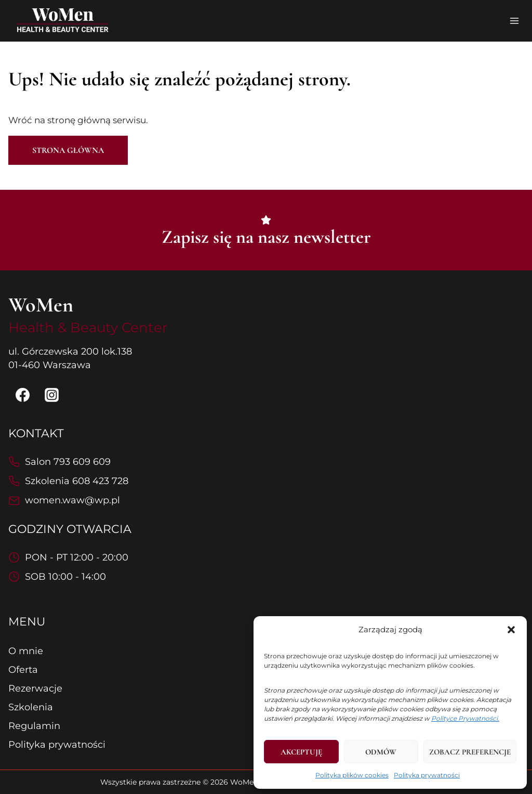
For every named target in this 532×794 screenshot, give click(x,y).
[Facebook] (22, 395)
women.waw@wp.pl (72, 500)
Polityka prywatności (427, 775)
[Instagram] (52, 395)
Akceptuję (301, 752)
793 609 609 (82, 462)
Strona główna (68, 150)
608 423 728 (100, 481)
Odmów (381, 752)
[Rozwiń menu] (514, 21)
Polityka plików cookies (352, 775)
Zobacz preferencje (470, 752)
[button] (511, 630)
